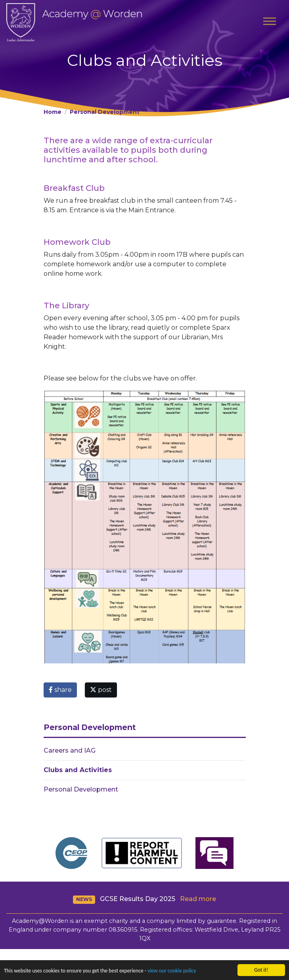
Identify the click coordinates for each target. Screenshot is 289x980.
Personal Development (105, 112)
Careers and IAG (70, 750)
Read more (198, 899)
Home (53, 112)
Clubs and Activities (78, 770)
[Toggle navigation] (270, 22)
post (101, 690)
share (60, 690)
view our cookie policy (172, 971)
